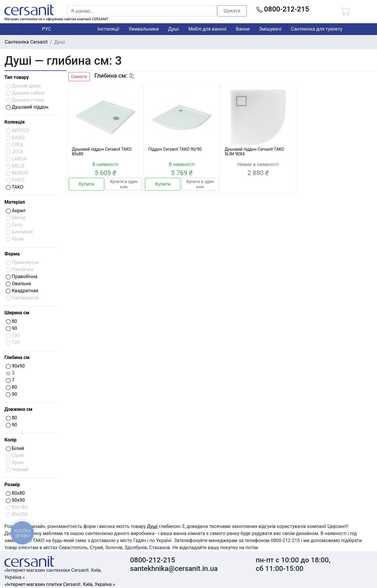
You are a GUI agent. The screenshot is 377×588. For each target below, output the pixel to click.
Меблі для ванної (207, 29)
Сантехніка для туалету (317, 29)
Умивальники (144, 29)
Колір (10, 440)
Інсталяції (108, 29)
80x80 (15, 493)
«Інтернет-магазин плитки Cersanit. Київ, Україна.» (60, 584)
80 (11, 321)
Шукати (232, 11)
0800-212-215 (283, 9)
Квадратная (22, 291)
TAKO (15, 187)
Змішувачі (270, 29)
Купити (86, 184)
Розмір (12, 485)
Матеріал (15, 202)
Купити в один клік (124, 184)
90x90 (15, 366)
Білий (15, 448)
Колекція (15, 122)
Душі (173, 29)
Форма (12, 254)
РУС (47, 29)
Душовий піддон (27, 107)
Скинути (79, 77)
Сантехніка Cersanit (26, 42)
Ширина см (17, 313)
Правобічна (22, 276)
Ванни (243, 29)
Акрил (16, 211)
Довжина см (18, 409)
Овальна (18, 284)
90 (11, 328)
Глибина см (17, 357)
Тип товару (17, 77)
